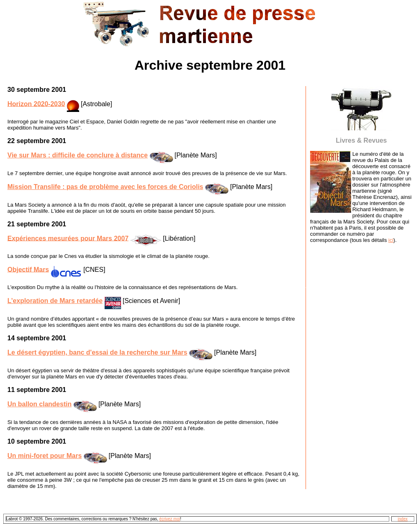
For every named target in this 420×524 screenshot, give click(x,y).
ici (391, 240)
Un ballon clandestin (39, 404)
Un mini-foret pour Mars (45, 456)
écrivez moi (170, 519)
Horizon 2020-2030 (36, 104)
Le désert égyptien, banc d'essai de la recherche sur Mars (97, 352)
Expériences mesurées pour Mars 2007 (68, 238)
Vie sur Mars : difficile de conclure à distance (78, 155)
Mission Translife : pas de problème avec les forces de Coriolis (105, 187)
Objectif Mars (28, 269)
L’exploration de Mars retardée (55, 301)
